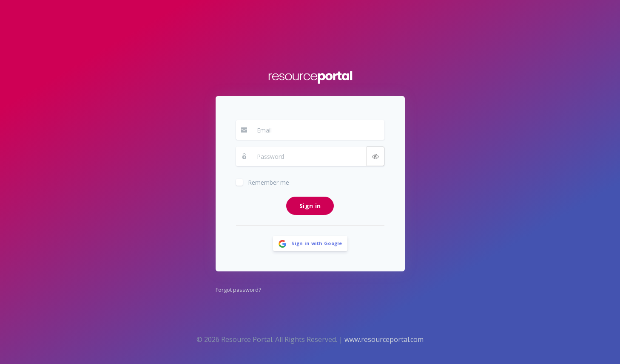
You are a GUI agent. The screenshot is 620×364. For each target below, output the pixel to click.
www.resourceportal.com (384, 339)
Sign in (310, 206)
